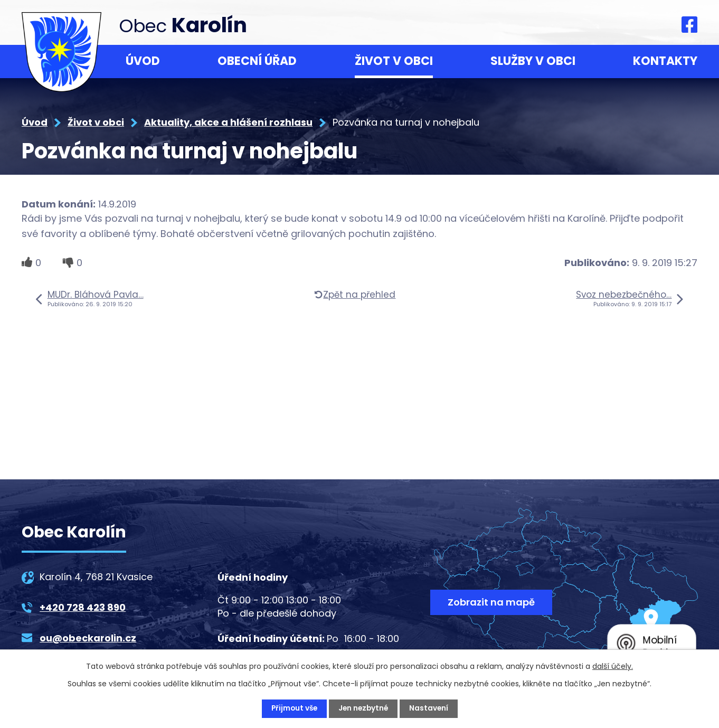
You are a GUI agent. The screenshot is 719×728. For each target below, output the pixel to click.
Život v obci (394, 61)
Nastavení (431, 708)
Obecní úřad (257, 61)
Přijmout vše (293, 708)
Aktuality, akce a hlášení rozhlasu (228, 122)
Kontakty (665, 61)
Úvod (143, 61)
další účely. (613, 666)
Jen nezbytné (364, 708)
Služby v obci (533, 61)
